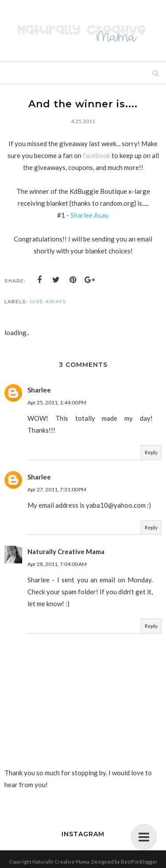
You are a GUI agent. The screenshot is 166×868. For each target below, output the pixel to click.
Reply (151, 452)
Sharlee (39, 390)
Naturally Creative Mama (66, 551)
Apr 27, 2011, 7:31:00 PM (57, 489)
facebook (97, 155)
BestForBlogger (139, 862)
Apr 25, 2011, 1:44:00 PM (57, 402)
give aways (48, 302)
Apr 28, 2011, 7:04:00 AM (57, 564)
